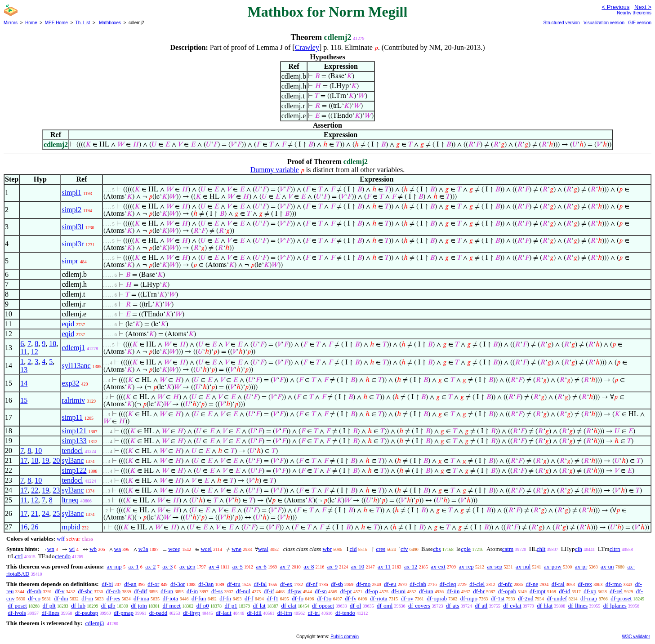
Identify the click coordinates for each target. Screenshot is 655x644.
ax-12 (411, 566)
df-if (269, 591)
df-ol (355, 606)
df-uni (398, 591)
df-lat (259, 606)
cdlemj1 (73, 348)
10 (53, 344)
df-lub (78, 606)
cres (381, 549)
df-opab (507, 591)
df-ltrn (285, 613)
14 (24, 383)
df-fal (260, 584)
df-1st (498, 598)
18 (35, 460)
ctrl (19, 556)
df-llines (578, 606)
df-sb (337, 584)
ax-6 (261, 566)
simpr (70, 261)
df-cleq (448, 584)
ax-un (607, 566)
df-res (113, 598)
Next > (643, 7)
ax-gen (187, 566)
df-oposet (323, 606)
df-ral (558, 584)
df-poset (17, 606)
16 (24, 527)
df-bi (107, 584)
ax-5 (238, 566)
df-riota (379, 598)
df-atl (481, 606)
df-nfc (505, 584)
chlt (541, 549)
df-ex (286, 584)
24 (45, 513)
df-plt (49, 606)
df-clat (289, 606)
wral (263, 549)
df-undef (557, 598)
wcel (206, 549)
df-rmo (614, 584)
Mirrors (11, 23)
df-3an (206, 584)
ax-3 (167, 566)
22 (35, 490)
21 (35, 513)
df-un (167, 591)
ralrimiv (73, 400)
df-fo (298, 598)
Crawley (307, 47)
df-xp (590, 591)
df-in (192, 591)
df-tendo (345, 613)
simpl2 (71, 210)
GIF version (640, 23)
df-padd (158, 613)
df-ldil (254, 613)
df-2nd (526, 598)
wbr (327, 549)
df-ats (453, 606)
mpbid (71, 527)
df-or (153, 584)
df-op (372, 591)
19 (45, 460)
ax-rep (466, 566)
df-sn (321, 591)
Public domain (345, 637)
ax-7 (285, 566)
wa (118, 549)
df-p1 (231, 606)
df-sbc (85, 591)
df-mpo (469, 598)
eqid (68, 324)
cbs (437, 549)
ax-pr (581, 566)
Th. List (83, 23)
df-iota (170, 598)
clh (579, 549)
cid (353, 549)
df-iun (426, 591)
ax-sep (495, 566)
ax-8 (309, 566)
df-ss (217, 591)
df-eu (390, 584)
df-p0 (203, 606)
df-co (34, 598)
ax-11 (384, 566)
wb (93, 549)
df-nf (312, 584)
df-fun (199, 598)
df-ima (141, 598)
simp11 (72, 417)
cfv (404, 549)
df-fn (225, 598)
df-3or (178, 584)
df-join (139, 606)
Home (31, 23)
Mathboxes (109, 23)
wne (236, 549)
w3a (143, 549)
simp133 (74, 441)
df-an (130, 584)
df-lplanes (615, 606)
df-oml (385, 606)
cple (466, 549)
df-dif (141, 591)
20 (56, 460)
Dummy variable (275, 170)
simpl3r (73, 244)
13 (24, 370)
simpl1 (71, 193)
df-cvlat (512, 606)
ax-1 (134, 566)
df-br (479, 591)
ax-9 (332, 566)
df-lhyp (192, 613)
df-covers (419, 606)
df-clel (477, 584)
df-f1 (272, 598)
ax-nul (523, 566)
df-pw (295, 591)
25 (56, 513)
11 (24, 352)
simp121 (74, 431)
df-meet (171, 606)
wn (51, 549)
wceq (174, 549)
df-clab (418, 584)
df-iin (453, 591)
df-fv (351, 598)
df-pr (346, 591)
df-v (60, 591)
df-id (564, 591)
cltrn (615, 549)
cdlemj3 (94, 623)
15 (24, 400)
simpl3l (72, 227)
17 (24, 460)
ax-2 (150, 566)
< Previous (615, 7)
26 (35, 527)
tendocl (72, 451)
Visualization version (604, 23)
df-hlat (545, 606)
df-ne (532, 584)
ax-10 (358, 566)
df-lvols (17, 613)
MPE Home (56, 23)
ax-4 (214, 566)
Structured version (561, 23)
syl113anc (76, 366)
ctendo (63, 556)
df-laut (224, 613)
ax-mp (114, 566)
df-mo (363, 584)
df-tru (234, 584)
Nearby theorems (634, 13)
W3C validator (636, 637)
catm (508, 549)
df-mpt (537, 591)
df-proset (621, 598)
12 (35, 352)
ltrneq (70, 500)
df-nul (243, 591)
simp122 (74, 470)
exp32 (70, 383)
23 (56, 490)
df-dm (61, 598)
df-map (589, 598)
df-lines (50, 613)
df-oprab (437, 598)
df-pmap (124, 613)
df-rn (87, 598)
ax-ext (438, 566)
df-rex (585, 584)
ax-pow (553, 566)
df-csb (114, 591)
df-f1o (324, 598)
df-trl (314, 613)
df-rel (616, 591)
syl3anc (73, 460)
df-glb (108, 606)
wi (72, 549)
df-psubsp (87, 613)
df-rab (34, 591)
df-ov (407, 598)
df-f (249, 598)
